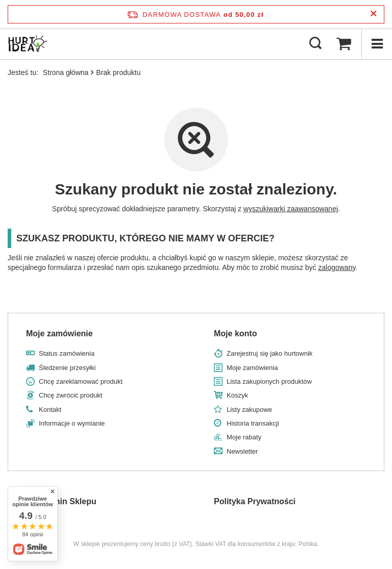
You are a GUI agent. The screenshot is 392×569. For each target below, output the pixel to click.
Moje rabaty (244, 437)
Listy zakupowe (249, 410)
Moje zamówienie (59, 333)
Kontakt (50, 410)
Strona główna (66, 72)
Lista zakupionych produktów (269, 381)
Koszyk (237, 395)
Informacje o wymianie (72, 423)
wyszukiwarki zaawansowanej (291, 209)
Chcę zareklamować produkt (81, 381)
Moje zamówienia (252, 368)
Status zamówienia (67, 353)
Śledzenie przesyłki (67, 368)
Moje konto (235, 333)
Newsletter (242, 451)
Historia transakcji (253, 423)
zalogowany (337, 267)
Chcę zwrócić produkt (70, 395)
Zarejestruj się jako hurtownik (269, 353)
